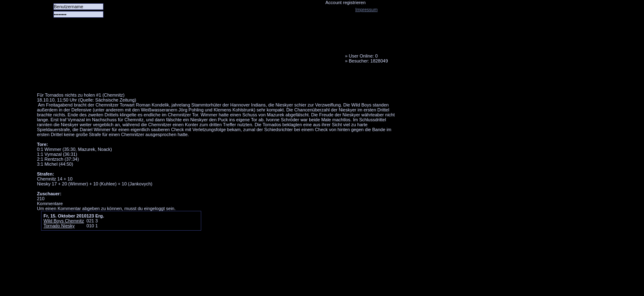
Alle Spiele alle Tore (70, 80)
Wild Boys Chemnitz (64, 221)
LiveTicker (182, 80)
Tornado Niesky (218, 47)
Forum (150, 80)
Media (214, 80)
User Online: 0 (363, 56)
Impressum (366, 9)
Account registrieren (345, 2)
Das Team (118, 80)
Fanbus (246, 80)
